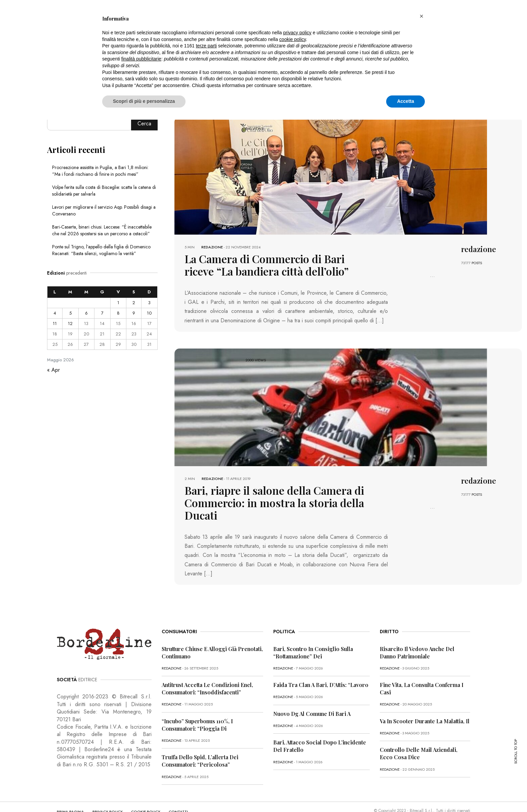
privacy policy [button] (297, 33)
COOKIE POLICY (146, 793)
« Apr (53, 370)
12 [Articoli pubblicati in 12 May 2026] (70, 323)
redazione (212, 247)
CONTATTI (178, 793)
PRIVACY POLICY (108, 793)
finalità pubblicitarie (141, 59)
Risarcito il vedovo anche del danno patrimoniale (417, 633)
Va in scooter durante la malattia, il (425, 702)
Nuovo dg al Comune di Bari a (312, 695)
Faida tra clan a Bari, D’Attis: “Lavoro (321, 666)
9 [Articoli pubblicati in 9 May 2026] (134, 313)
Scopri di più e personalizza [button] (144, 101)
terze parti (206, 46)
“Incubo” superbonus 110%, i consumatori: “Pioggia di (197, 706)
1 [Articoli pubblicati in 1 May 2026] (118, 303)
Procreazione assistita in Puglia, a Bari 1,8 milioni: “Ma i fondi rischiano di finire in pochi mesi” (100, 171)
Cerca (144, 124)
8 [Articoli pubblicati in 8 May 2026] (118, 313)
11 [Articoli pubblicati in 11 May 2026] (55, 323)
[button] (421, 16)
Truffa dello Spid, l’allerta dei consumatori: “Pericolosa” (200, 742)
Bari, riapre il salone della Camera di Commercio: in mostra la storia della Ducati (270, 492)
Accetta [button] (406, 101)
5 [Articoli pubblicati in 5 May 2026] (70, 313)
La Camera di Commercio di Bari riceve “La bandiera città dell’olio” (270, 263)
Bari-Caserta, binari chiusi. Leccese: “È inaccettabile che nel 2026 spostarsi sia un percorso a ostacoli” (102, 230)
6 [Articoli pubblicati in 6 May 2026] (86, 313)
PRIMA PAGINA (70, 793)
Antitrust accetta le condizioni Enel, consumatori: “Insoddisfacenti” (207, 669)
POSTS (477, 263)
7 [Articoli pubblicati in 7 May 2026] (102, 313)
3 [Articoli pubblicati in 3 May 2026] (149, 303)
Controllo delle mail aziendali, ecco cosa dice (419, 734)
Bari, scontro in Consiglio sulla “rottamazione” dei (313, 633)
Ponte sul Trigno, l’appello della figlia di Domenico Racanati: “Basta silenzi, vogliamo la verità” (101, 250)
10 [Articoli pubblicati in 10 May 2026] (149, 313)
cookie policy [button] (293, 39)
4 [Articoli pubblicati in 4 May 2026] (55, 313)
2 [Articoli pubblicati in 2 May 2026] (134, 303)
